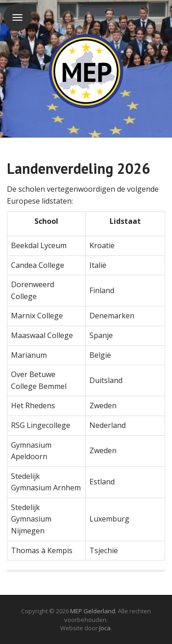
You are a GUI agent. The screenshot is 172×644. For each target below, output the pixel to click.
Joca (105, 628)
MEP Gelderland (93, 611)
